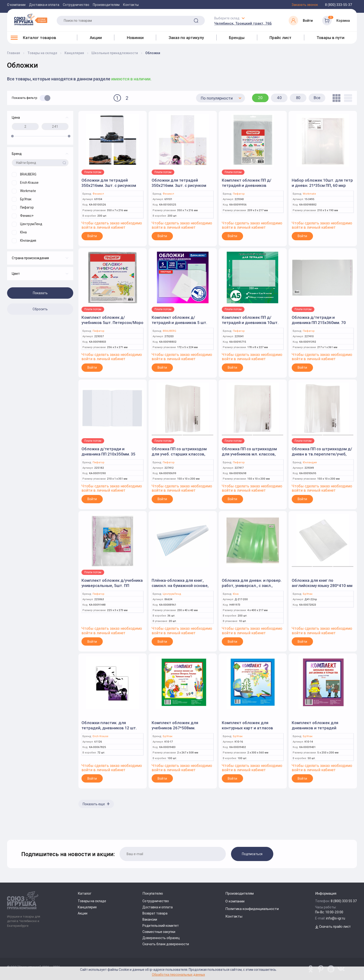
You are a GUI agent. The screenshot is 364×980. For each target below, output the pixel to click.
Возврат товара (155, 913)
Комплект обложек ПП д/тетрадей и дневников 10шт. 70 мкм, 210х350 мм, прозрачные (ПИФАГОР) (250, 325)
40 (279, 98)
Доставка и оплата (44, 5)
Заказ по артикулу (186, 38)
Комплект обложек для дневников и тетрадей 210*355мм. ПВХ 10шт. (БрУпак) (322, 728)
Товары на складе (92, 901)
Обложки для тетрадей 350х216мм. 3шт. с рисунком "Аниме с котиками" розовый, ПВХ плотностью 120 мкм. (180, 188)
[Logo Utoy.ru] (31, 19)
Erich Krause (101, 736)
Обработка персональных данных (178, 974)
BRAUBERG (169, 331)
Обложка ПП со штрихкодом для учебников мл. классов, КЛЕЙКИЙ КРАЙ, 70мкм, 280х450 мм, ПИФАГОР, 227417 (251, 457)
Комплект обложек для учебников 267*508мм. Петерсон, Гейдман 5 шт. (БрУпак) (176, 731)
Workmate (309, 194)
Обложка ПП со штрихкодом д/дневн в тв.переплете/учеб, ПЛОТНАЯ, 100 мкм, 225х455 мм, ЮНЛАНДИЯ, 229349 (322, 457)
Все (317, 98)
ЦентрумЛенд (172, 594)
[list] (347, 98)
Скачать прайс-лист (333, 927)
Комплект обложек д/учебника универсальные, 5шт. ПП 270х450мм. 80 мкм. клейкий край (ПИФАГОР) (112, 588)
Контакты (131, 5)
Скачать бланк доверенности (166, 944)
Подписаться (252, 854)
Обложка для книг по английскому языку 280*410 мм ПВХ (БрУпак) (322, 586)
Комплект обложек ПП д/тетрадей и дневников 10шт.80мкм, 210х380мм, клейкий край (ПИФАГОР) (247, 188)
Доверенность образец (161, 938)
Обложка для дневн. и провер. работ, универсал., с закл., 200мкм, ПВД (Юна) (252, 586)
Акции (96, 38)
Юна (236, 594)
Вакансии (150, 919)
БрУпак (308, 594)
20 (260, 98)
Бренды (237, 38)
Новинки (135, 38)
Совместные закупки (159, 932)
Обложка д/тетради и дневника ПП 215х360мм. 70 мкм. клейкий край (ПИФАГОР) (321, 323)
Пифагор (239, 194)
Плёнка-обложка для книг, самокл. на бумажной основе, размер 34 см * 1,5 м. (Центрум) (182, 586)
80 (298, 98)
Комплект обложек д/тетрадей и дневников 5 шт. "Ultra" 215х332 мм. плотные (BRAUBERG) (179, 325)
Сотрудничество (76, 5)
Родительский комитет (161, 926)
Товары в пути (330, 38)
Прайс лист (280, 38)
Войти (92, 236)
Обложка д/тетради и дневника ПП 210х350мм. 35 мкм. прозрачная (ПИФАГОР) (109, 454)
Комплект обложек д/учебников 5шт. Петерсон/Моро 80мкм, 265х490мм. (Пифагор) (112, 323)
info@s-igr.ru (336, 918)
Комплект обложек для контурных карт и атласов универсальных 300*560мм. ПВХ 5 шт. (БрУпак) (249, 731)
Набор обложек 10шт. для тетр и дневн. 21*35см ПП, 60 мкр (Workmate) (322, 185)
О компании (16, 5)
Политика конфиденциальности (252, 909)
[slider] (12, 136)
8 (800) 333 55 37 (344, 901)
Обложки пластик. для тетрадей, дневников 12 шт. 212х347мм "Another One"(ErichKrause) (109, 731)
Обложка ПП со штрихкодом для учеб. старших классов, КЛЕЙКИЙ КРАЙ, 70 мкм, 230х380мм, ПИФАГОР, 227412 (180, 457)
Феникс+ (98, 194)
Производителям (106, 5)
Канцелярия (87, 907)
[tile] (335, 98)
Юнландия (310, 462)
